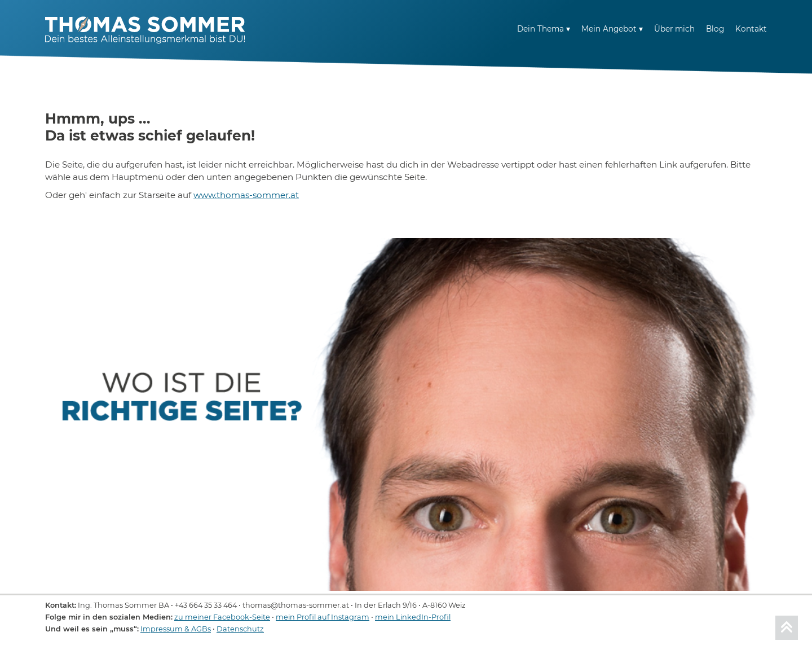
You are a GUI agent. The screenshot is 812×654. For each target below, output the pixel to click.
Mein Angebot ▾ (612, 29)
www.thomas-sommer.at (246, 195)
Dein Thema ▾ (544, 29)
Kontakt (751, 29)
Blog (715, 29)
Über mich (674, 29)
